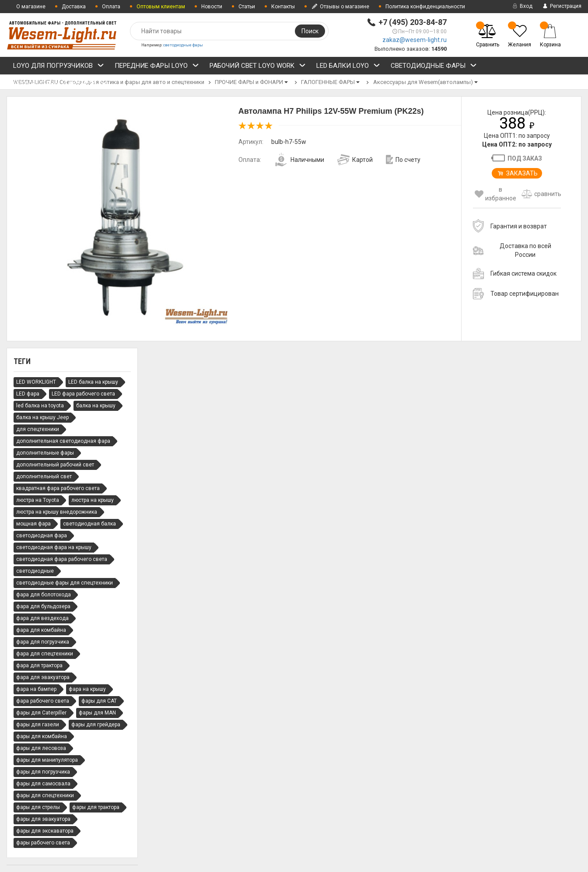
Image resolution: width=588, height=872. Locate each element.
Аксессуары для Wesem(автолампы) (423, 82)
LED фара (28, 394)
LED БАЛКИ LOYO (348, 67)
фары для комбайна (42, 736)
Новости (212, 7)
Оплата (111, 7)
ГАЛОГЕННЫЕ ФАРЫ (328, 82)
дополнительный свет (44, 476)
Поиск (310, 31)
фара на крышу (87, 689)
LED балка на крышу (93, 382)
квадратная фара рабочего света (58, 488)
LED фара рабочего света (83, 394)
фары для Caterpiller (41, 713)
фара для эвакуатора (43, 677)
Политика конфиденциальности (425, 7)
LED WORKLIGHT (36, 382)
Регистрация (561, 6)
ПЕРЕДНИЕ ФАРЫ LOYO (157, 67)
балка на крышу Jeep (42, 417)
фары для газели (38, 725)
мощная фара (33, 524)
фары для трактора (96, 807)
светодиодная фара (42, 536)
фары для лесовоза (41, 748)
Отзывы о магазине (340, 7)
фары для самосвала (43, 784)
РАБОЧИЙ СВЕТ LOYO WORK (258, 67)
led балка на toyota (40, 406)
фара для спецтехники (45, 654)
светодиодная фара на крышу (54, 547)
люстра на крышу (93, 500)
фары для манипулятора (47, 760)
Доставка (74, 7)
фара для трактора (39, 665)
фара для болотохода (44, 595)
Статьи (247, 7)
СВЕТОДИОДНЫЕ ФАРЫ (434, 67)
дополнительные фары (45, 453)
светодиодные (35, 571)
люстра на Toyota (38, 500)
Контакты (283, 7)
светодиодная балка (89, 524)
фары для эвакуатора (43, 819)
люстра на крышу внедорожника (57, 512)
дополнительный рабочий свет (55, 465)
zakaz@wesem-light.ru (415, 40)
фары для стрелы (38, 807)
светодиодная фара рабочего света (62, 559)
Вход (522, 6)
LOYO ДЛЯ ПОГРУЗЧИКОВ (59, 67)
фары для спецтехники (45, 795)
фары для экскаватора (45, 831)
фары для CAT (99, 701)
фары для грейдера (96, 725)
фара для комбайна (41, 630)
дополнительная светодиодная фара (63, 441)
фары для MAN (97, 713)
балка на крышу (96, 406)
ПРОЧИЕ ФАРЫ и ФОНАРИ (60, 84)
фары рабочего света (43, 843)
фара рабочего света (43, 701)
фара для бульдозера (43, 606)
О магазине (31, 7)
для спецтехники (38, 429)
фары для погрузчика (43, 772)
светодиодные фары (183, 45)
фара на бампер (36, 689)
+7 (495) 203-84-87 (413, 22)
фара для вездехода (42, 618)
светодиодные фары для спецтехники (65, 583)
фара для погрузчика (43, 642)
